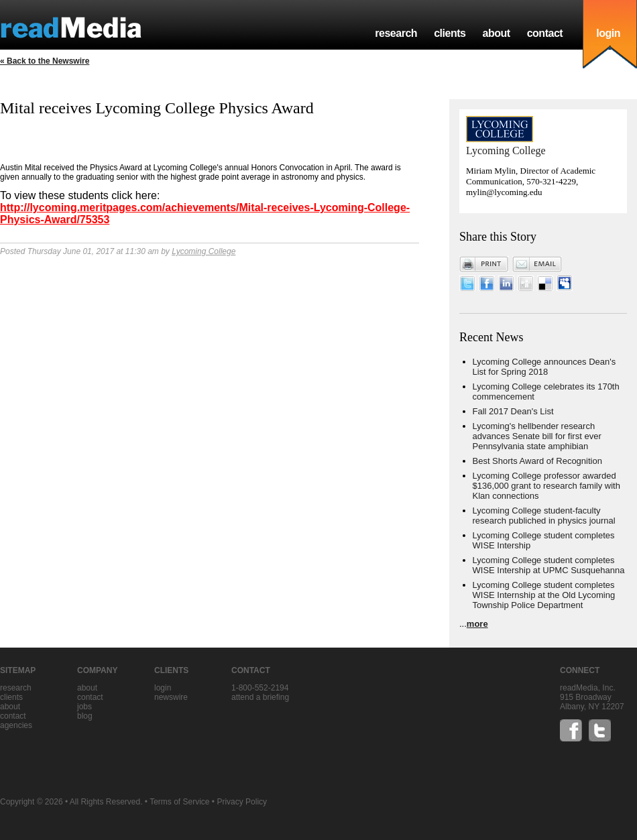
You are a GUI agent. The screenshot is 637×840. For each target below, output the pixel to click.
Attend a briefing (260, 697)
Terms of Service (179, 802)
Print (484, 264)
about (496, 33)
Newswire (171, 697)
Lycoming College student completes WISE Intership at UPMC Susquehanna (549, 565)
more (477, 624)
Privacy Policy (242, 802)
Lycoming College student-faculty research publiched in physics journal (544, 516)
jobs (84, 707)
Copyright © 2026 (32, 802)
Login (163, 688)
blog (85, 716)
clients (450, 33)
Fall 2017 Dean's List (513, 411)
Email (537, 264)
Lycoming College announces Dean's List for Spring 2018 (544, 367)
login (608, 33)
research (396, 33)
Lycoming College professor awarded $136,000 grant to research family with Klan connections (546, 486)
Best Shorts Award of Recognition (537, 461)
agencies (16, 725)
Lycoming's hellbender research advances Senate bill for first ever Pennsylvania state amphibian (537, 436)
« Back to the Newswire (45, 61)
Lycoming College (204, 251)
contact (545, 33)
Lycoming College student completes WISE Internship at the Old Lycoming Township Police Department (544, 595)
